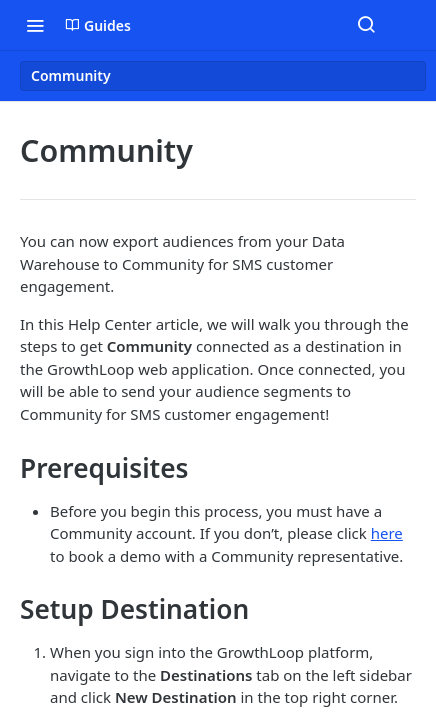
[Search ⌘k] (366, 25)
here (387, 533)
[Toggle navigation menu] (35, 25)
